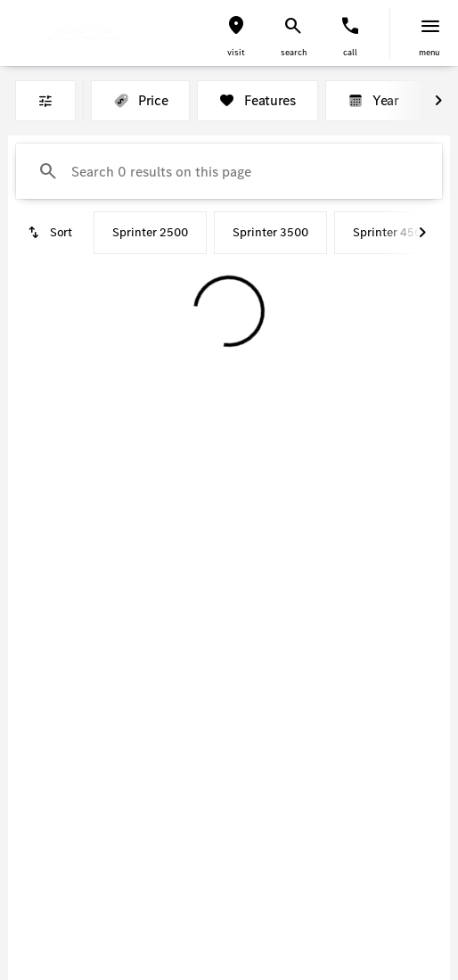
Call (350, 52)
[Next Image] (438, 101)
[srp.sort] (51, 233)
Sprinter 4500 (391, 232)
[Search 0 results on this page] (229, 171)
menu (429, 52)
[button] (236, 33)
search (294, 52)
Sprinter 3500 (270, 232)
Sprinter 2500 (150, 232)
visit (236, 52)
